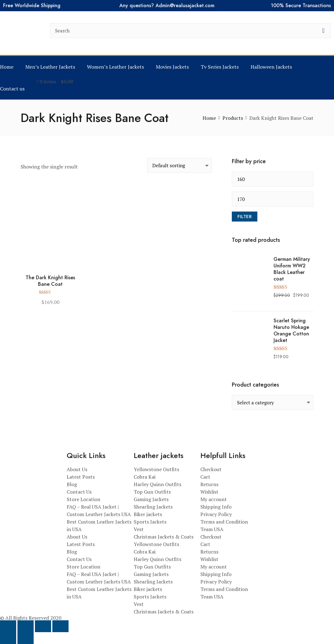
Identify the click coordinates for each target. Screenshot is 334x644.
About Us (77, 469)
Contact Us (79, 492)
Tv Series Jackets (220, 67)
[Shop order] (179, 165)
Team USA (212, 529)
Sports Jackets (150, 522)
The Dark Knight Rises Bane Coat (50, 281)
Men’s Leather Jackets (50, 67)
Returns (209, 484)
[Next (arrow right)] (26, 638)
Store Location (83, 499)
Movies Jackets (172, 67)
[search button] (323, 31)
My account (214, 499)
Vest (139, 529)
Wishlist (209, 492)
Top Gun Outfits (152, 492)
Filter (245, 217)
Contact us (12, 89)
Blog (72, 484)
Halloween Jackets (271, 67)
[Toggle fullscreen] (26, 626)
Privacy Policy (216, 514)
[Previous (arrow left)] (8, 638)
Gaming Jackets (151, 499)
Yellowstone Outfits (156, 469)
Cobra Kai (145, 477)
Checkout (211, 469)
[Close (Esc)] (60, 626)
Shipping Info (216, 507)
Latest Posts (81, 477)
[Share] (43, 626)
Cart (205, 477)
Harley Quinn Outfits (157, 484)
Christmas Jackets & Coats (164, 537)
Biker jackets (148, 514)
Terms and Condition (224, 522)
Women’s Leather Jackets (115, 67)
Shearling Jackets (153, 507)
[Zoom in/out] (8, 626)
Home (7, 67)
